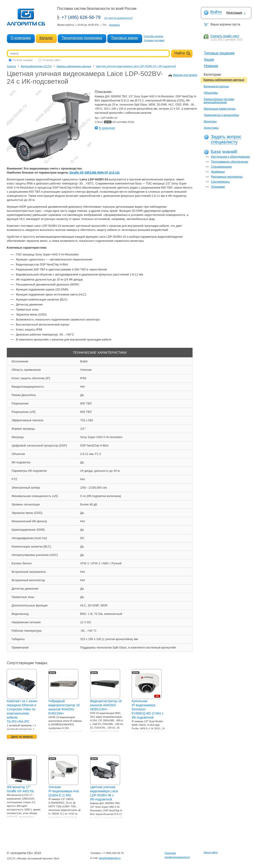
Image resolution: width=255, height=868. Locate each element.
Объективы (211, 93)
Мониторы (210, 121)
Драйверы (218, 172)
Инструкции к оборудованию (230, 157)
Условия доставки (154, 40)
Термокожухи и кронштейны (221, 115)
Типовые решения (219, 53)
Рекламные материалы (227, 177)
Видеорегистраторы (216, 86)
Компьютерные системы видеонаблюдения (219, 101)
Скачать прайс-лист (225, 36)
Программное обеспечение (230, 162)
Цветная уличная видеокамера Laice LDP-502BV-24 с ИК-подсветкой (136, 66)
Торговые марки (125, 38)
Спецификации (221, 167)
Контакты (114, 25)
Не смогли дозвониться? (119, 18)
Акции (209, 59)
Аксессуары (211, 128)
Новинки (211, 66)
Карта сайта (211, 852)
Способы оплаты (153, 36)
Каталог (46, 38)
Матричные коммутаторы (220, 109)
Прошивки (218, 187)
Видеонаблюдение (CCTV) (36, 66)
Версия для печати (185, 75)
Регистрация (234, 13)
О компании (21, 38)
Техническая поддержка (82, 38)
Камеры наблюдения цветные (224, 80)
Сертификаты (220, 182)
